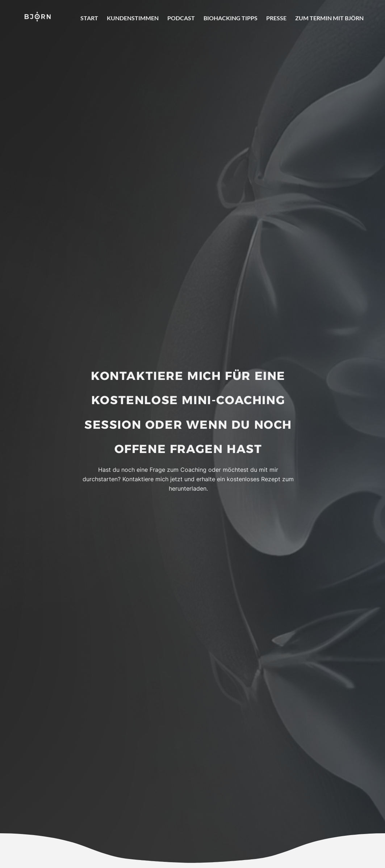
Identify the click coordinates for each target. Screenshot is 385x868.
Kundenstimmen (133, 18)
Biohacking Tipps (231, 18)
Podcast (181, 18)
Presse (276, 18)
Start (89, 18)
